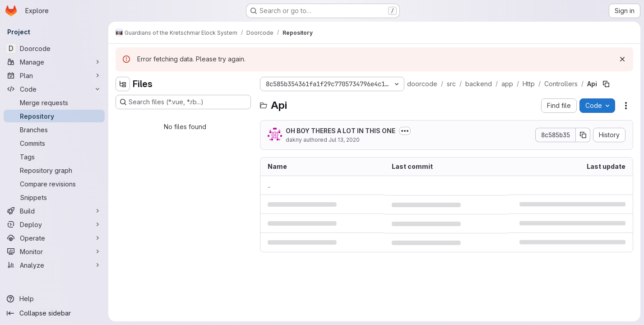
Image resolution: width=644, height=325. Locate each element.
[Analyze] (54, 265)
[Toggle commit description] (405, 131)
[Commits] (54, 143)
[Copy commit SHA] (583, 135)
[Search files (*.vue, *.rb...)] (183, 102)
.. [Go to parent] (269, 185)
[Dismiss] (622, 59)
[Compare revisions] (54, 184)
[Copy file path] (606, 84)
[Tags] (54, 157)
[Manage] (54, 62)
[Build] (54, 211)
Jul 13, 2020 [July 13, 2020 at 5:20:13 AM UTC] (344, 140)
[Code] (54, 89)
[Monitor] (54, 251)
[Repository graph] (54, 170)
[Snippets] (54, 197)
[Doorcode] (54, 48)
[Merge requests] (54, 102)
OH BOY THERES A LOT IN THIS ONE (341, 131)
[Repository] (54, 116)
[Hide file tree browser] (123, 84)
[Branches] (54, 130)
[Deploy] (54, 224)
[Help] (54, 299)
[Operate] (54, 238)
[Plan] (54, 75)
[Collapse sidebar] (54, 313)
